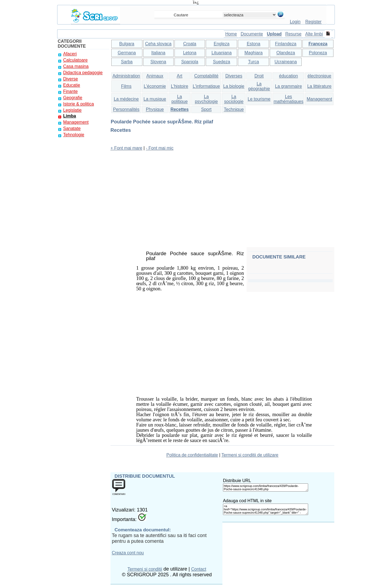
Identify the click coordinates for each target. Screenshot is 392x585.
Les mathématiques (288, 99)
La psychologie (206, 99)
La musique (155, 99)
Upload (274, 34)
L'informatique (206, 86)
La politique (180, 99)
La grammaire (288, 86)
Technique (234, 109)
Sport (206, 109)
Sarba (127, 62)
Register (314, 22)
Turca (253, 62)
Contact (199, 569)
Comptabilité (206, 76)
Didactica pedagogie (83, 73)
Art (179, 76)
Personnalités (126, 109)
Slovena (158, 62)
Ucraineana (286, 62)
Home (231, 34)
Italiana (158, 53)
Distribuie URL (237, 481)
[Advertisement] (222, 194)
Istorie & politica (79, 104)
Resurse (293, 34)
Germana (127, 53)
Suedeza (221, 62)
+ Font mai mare (126, 148)
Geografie (73, 98)
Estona (253, 44)
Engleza (222, 44)
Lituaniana (222, 53)
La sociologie (234, 99)
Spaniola (190, 62)
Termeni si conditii (145, 569)
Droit (259, 76)
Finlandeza (286, 44)
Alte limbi (314, 34)
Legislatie (72, 110)
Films (126, 86)
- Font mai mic (160, 148)
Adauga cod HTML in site (247, 501)
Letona (190, 53)
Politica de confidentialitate (192, 455)
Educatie (72, 85)
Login (295, 22)
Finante (70, 91)
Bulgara (127, 44)
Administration (126, 76)
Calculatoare (75, 60)
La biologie (234, 86)
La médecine (126, 99)
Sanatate (72, 128)
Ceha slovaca (158, 44)
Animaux (155, 76)
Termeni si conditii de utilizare (250, 455)
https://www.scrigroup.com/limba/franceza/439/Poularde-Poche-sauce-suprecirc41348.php (266, 487)
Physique (155, 109)
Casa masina (76, 66)
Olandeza (286, 53)
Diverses (234, 76)
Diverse (71, 79)
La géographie (259, 86)
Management (76, 122)
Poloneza (318, 53)
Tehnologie (74, 135)
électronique (319, 76)
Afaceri (70, 54)
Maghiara (254, 53)
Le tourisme (259, 99)
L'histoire (180, 86)
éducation (288, 76)
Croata (190, 44)
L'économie (155, 86)
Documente (252, 34)
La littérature (319, 86)
